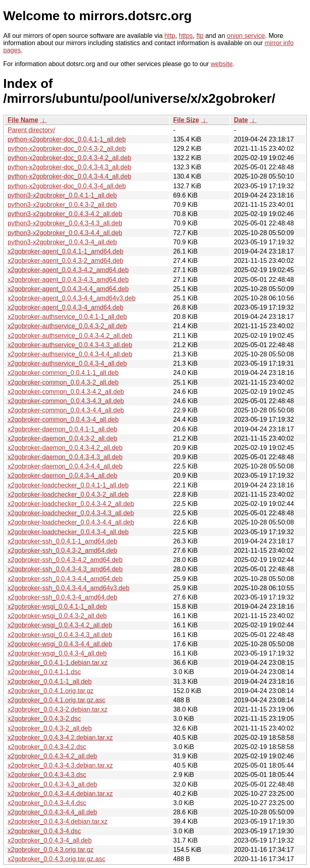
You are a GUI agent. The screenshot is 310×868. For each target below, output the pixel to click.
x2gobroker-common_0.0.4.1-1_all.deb (63, 373)
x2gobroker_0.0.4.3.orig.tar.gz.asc (57, 859)
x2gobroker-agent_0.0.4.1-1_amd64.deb (65, 251)
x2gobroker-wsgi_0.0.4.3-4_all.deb (57, 653)
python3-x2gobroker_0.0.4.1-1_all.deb (62, 195)
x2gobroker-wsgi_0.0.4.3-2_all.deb (57, 616)
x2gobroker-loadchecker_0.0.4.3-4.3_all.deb (71, 513)
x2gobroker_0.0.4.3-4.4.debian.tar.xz (60, 794)
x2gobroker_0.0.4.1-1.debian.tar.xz (58, 663)
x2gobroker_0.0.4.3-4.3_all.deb (52, 784)
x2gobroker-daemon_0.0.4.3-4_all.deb (62, 476)
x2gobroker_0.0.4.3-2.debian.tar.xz (58, 709)
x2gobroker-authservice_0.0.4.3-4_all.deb (67, 363)
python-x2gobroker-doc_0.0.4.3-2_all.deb (67, 149)
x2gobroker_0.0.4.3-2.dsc (44, 719)
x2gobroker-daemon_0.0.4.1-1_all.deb (62, 429)
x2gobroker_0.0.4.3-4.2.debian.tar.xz (60, 738)
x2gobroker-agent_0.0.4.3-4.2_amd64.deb (68, 270)
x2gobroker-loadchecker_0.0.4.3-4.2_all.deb (71, 504)
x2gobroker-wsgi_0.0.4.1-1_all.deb (57, 607)
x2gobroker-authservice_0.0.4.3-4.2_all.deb (70, 336)
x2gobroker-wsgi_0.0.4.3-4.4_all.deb (60, 644)
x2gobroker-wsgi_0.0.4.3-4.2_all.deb (60, 625)
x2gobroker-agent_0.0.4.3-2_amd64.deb (65, 261)
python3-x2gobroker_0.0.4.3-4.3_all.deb (65, 223)
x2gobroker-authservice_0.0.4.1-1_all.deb (67, 317)
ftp (200, 36)
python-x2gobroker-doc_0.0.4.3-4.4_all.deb (69, 176)
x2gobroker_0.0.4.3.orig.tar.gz (51, 850)
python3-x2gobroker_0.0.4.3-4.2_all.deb (65, 214)
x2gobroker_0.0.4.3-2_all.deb (50, 728)
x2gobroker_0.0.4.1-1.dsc (44, 672)
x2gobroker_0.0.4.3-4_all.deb (50, 840)
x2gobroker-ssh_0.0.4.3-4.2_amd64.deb (65, 560)
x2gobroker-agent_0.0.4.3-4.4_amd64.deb (68, 289)
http (170, 36)
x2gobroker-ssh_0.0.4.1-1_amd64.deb (62, 541)
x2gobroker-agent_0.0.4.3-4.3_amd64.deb (68, 280)
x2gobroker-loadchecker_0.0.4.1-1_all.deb (68, 485)
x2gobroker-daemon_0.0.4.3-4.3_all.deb (65, 457)
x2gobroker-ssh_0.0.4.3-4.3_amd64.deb (65, 569)
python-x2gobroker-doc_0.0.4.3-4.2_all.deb (69, 158)
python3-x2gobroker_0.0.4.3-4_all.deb (62, 242)
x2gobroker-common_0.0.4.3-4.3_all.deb (66, 401)
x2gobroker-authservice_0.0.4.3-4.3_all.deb (70, 345)
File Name (23, 120)
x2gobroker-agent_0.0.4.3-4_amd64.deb (65, 307)
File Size (186, 120)
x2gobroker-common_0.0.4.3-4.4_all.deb (66, 410)
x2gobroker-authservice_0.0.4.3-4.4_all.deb (70, 354)
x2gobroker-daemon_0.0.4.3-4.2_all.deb (65, 448)
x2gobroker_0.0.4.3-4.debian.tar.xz (58, 821)
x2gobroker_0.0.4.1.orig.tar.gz (51, 691)
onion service (246, 36)
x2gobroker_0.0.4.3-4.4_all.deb (52, 812)
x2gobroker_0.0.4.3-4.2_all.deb (52, 756)
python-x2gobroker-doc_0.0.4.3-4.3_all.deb (69, 167)
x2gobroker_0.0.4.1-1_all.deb (50, 682)
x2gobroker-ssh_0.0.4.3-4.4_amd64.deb (65, 579)
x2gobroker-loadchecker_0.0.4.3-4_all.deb (68, 532)
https (186, 36)
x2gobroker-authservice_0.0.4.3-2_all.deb (67, 326)
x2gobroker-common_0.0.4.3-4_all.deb (63, 419)
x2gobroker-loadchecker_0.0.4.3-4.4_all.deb (71, 522)
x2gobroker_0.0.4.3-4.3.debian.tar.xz (60, 765)
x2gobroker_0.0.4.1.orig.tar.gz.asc (57, 700)
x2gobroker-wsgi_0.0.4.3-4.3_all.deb (60, 635)
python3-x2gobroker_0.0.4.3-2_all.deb (62, 205)
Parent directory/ (31, 130)
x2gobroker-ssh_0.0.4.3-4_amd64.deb (62, 597)
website (222, 64)
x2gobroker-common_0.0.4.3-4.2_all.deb (66, 392)
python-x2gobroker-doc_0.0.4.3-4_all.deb (67, 186)
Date (241, 120)
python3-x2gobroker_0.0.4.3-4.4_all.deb (65, 233)
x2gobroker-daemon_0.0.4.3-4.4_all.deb (65, 466)
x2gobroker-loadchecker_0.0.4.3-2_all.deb (68, 494)
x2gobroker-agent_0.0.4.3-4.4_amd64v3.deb (72, 298)
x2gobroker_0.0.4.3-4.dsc (44, 831)
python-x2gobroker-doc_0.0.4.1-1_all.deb (67, 139)
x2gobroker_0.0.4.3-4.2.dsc (47, 747)
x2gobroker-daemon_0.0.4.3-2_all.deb (62, 438)
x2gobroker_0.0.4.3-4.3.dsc (47, 775)
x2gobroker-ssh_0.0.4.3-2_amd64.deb (62, 551)
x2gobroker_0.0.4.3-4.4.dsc (47, 803)
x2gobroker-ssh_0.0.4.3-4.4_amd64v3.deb (69, 588)
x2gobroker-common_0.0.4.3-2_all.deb (63, 382)
